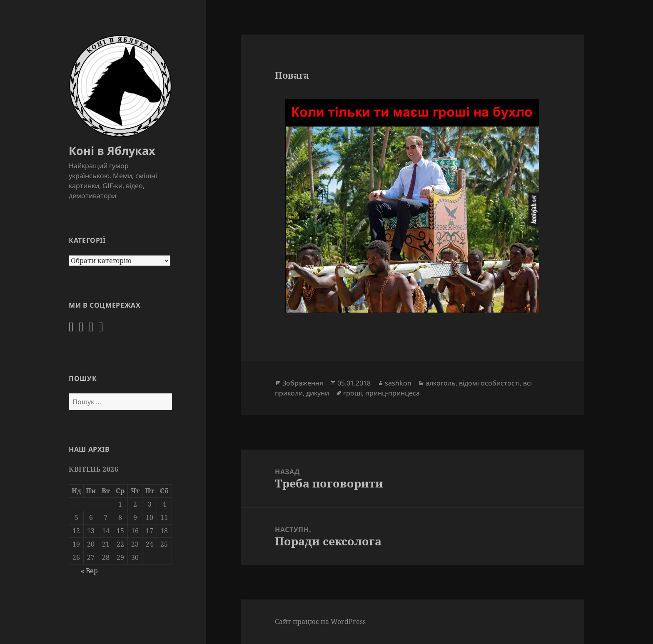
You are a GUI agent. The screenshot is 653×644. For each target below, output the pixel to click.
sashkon (398, 383)
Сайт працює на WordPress (320, 622)
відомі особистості (489, 383)
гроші (353, 393)
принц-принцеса (393, 393)
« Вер (89, 571)
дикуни (318, 393)
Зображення (303, 383)
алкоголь (441, 383)
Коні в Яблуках (112, 150)
